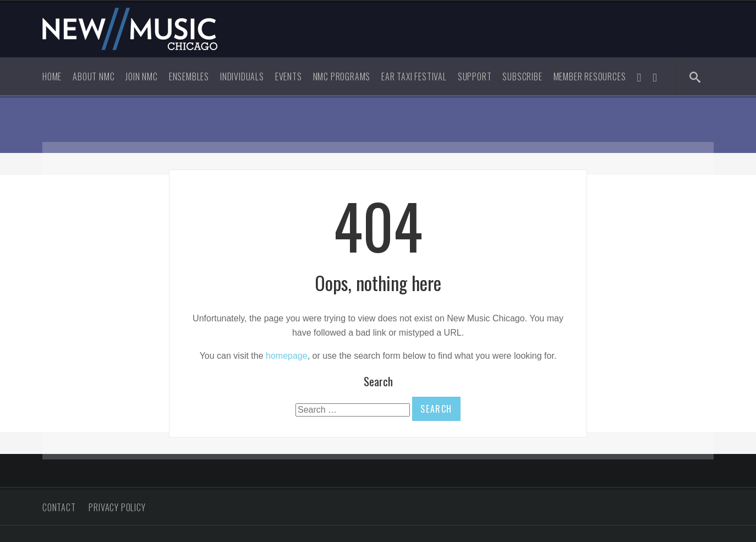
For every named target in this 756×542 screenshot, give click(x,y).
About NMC (94, 76)
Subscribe (522, 76)
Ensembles (189, 76)
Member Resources (590, 76)
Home (52, 76)
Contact (59, 507)
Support (475, 76)
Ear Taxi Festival (414, 76)
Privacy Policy (117, 507)
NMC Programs (342, 76)
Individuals (242, 76)
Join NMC (141, 76)
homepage (287, 356)
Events (289, 76)
